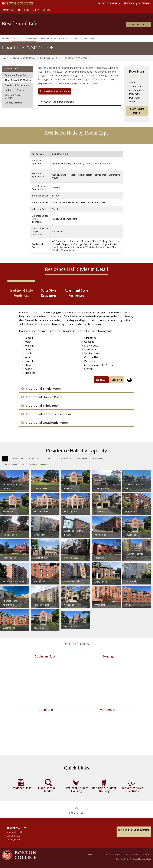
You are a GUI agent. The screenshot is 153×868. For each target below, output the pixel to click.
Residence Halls (139, 24)
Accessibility (94, 854)
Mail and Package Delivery (14, 96)
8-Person (82, 459)
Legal (105, 854)
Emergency (117, 854)
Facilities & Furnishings (17, 85)
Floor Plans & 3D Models (18, 80)
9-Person (98, 459)
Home (5, 58)
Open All (101, 380)
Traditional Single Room (43, 389)
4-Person (50, 459)
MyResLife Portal (137, 111)
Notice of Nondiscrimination (138, 854)
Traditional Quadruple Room (47, 423)
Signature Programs (83, 38)
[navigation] (76, 38)
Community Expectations (53, 38)
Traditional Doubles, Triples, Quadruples (27, 464)
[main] (76, 440)
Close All (117, 380)
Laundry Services (13, 103)
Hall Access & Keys (14, 90)
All (5, 459)
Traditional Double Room (44, 397)
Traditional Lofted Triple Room (48, 414)
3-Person (34, 459)
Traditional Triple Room (43, 406)
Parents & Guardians (109, 3)
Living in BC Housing (24, 38)
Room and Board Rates (17, 75)
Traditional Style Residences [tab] (21, 293)
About (6, 38)
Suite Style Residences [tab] (49, 293)
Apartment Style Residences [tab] (76, 293)
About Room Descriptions (59, 102)
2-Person (18, 459)
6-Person (66, 459)
